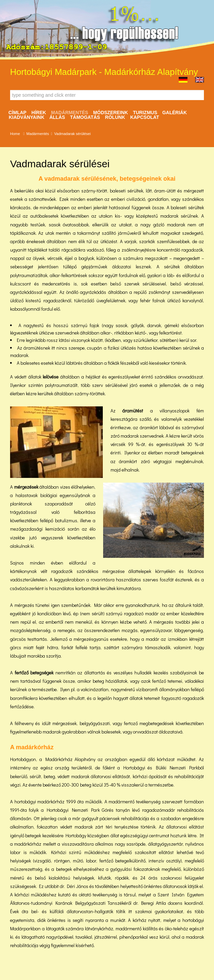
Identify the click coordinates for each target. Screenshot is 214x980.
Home (15, 134)
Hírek (39, 113)
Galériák (175, 113)
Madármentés (70, 113)
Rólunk (115, 117)
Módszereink (110, 113)
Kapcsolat (144, 117)
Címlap (17, 113)
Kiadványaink (27, 117)
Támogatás (85, 117)
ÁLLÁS (57, 117)
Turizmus (145, 113)
